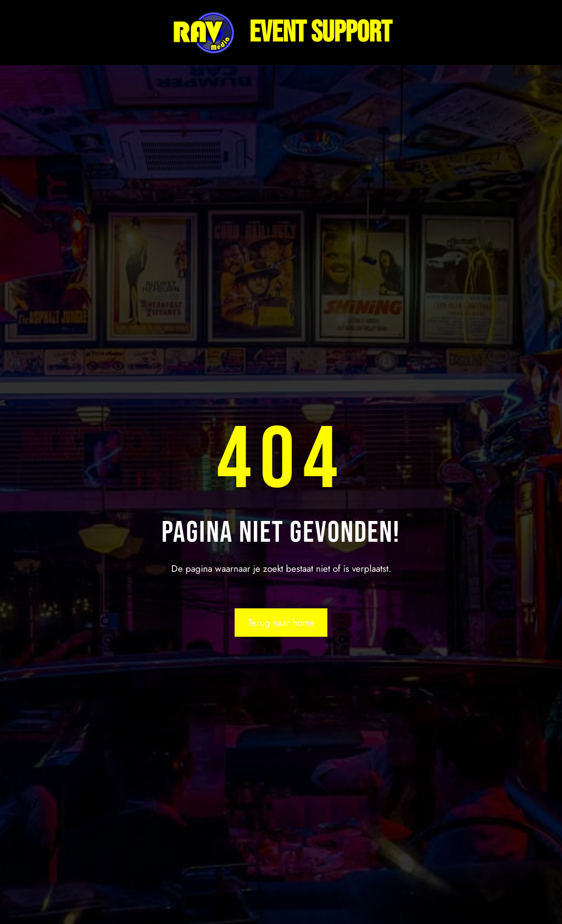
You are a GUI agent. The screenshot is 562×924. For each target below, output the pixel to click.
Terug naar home (281, 623)
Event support (321, 32)
